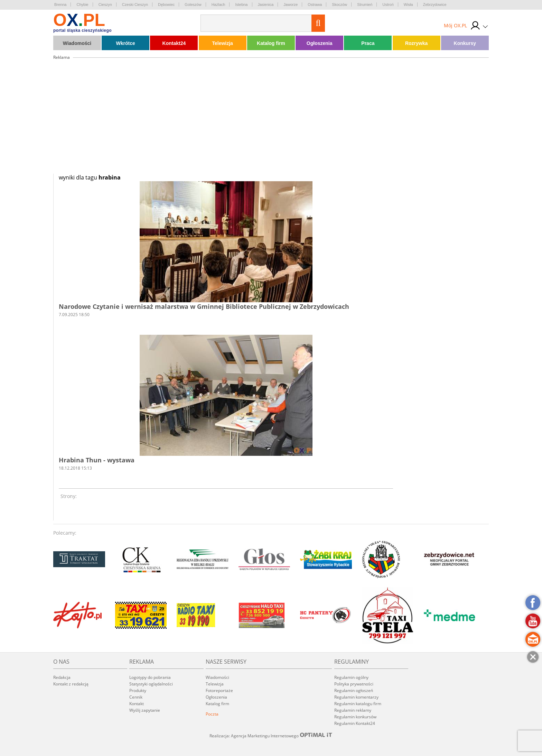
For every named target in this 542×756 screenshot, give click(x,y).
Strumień (365, 4)
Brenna (60, 4)
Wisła (408, 4)
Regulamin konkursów (355, 717)
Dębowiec (166, 4)
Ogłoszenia (320, 43)
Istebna (241, 4)
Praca (368, 43)
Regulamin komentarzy (356, 697)
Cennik (136, 697)
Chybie (82, 4)
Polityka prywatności (354, 684)
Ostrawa (315, 4)
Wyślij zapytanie (145, 710)
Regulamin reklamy (353, 710)
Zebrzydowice (435, 4)
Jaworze (291, 4)
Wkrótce (126, 43)
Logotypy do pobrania (150, 677)
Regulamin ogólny (351, 677)
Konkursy (465, 43)
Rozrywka (416, 43)
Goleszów (193, 4)
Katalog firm (271, 43)
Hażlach (218, 4)
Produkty (138, 690)
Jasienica (266, 4)
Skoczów (339, 4)
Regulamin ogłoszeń (354, 690)
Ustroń (388, 4)
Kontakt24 (174, 43)
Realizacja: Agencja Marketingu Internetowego (271, 736)
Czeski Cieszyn (135, 4)
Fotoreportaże (219, 690)
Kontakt (137, 704)
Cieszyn (105, 4)
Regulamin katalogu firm (358, 704)
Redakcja (62, 677)
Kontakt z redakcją (71, 684)
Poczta (212, 714)
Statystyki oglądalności (151, 684)
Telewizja (222, 43)
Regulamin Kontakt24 (355, 723)
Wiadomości (77, 43)
